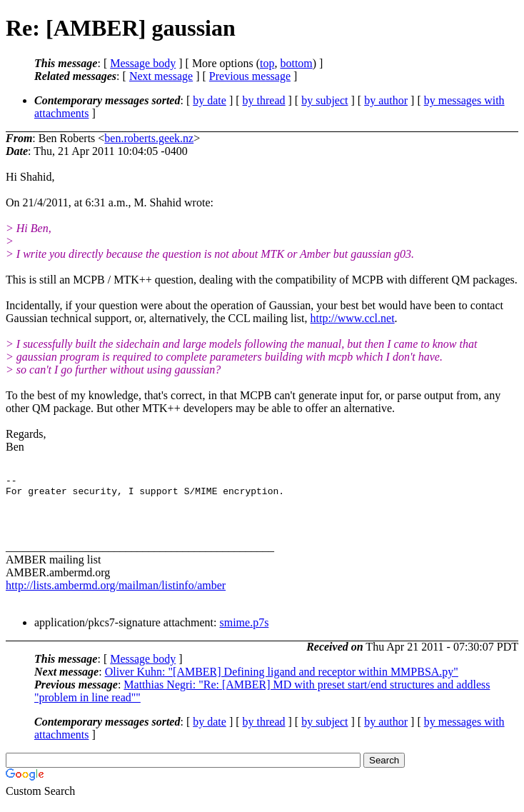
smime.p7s (244, 631)
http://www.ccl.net (353, 318)
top (267, 63)
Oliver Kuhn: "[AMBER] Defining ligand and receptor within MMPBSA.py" (282, 680)
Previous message (250, 76)
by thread (264, 100)
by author (386, 100)
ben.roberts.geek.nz (149, 138)
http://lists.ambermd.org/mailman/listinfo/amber (116, 594)
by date (210, 100)
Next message (161, 76)
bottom (296, 63)
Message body (143, 63)
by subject (324, 100)
